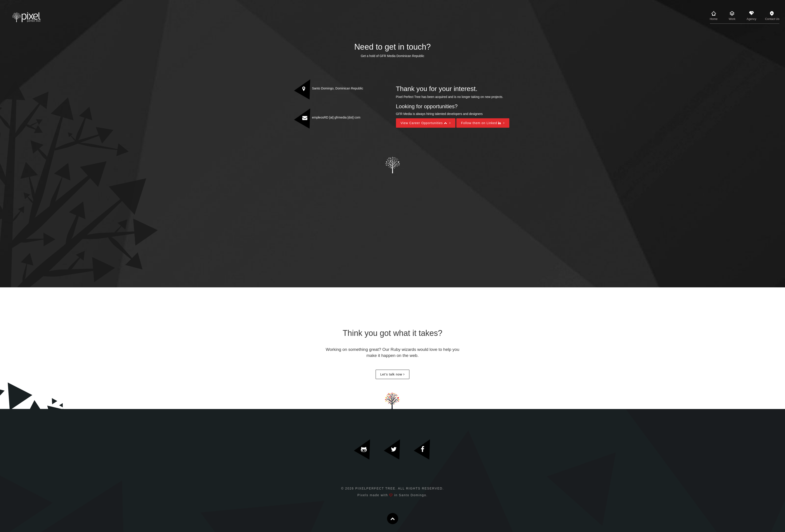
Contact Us (772, 16)
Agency (751, 16)
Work (732, 16)
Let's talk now (391, 374)
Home (714, 16)
